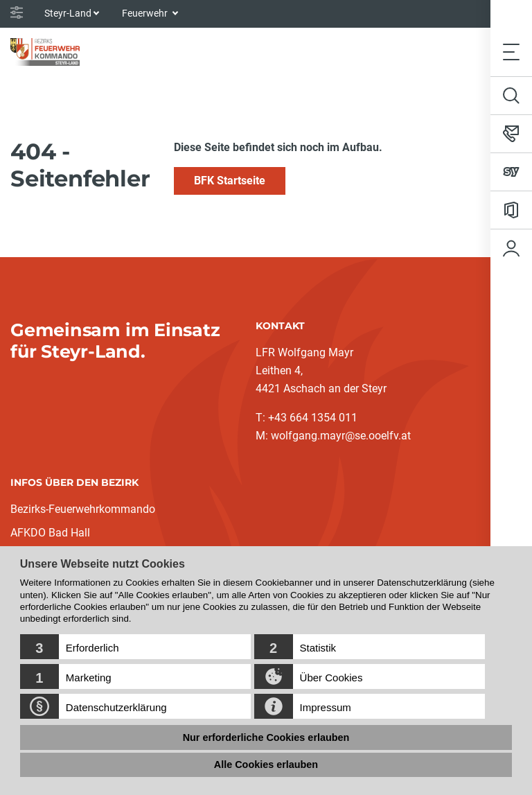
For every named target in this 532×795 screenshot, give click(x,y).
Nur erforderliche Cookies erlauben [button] (266, 737)
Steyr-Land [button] (68, 13)
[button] (135, 647)
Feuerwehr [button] (146, 13)
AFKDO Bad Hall (50, 533)
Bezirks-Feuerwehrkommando (83, 509)
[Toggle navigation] (511, 52)
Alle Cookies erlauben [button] (266, 765)
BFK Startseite (230, 181)
